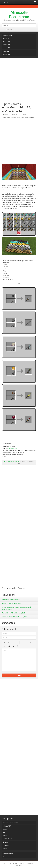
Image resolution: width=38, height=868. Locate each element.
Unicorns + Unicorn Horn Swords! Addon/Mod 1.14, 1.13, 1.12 (16, 608)
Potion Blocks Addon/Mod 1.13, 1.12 (13, 613)
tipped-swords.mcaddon (11, 461)
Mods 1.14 (27, 117)
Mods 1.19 (6, 45)
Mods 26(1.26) (8, 35)
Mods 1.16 (6, 54)
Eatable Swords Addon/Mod (11, 599)
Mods (5, 829)
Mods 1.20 (6, 41)
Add (19, 675)
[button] (4, 642)
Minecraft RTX (8, 826)
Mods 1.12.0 (7, 117)
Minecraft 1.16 (13, 448)
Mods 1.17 (6, 51)
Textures (6, 842)
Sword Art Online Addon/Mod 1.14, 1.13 (14, 617)
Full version (9, 29)
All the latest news (9, 854)
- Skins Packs (7, 839)
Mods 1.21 (6, 38)
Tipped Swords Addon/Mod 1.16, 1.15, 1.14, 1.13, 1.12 (16, 107)
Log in (6, 2)
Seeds (5, 848)
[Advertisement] (19, 79)
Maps (5, 832)
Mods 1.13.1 (20, 117)
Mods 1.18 (6, 48)
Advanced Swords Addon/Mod (12, 603)
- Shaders (6, 845)
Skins (5, 836)
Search (34, 25)
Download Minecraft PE (10, 823)
